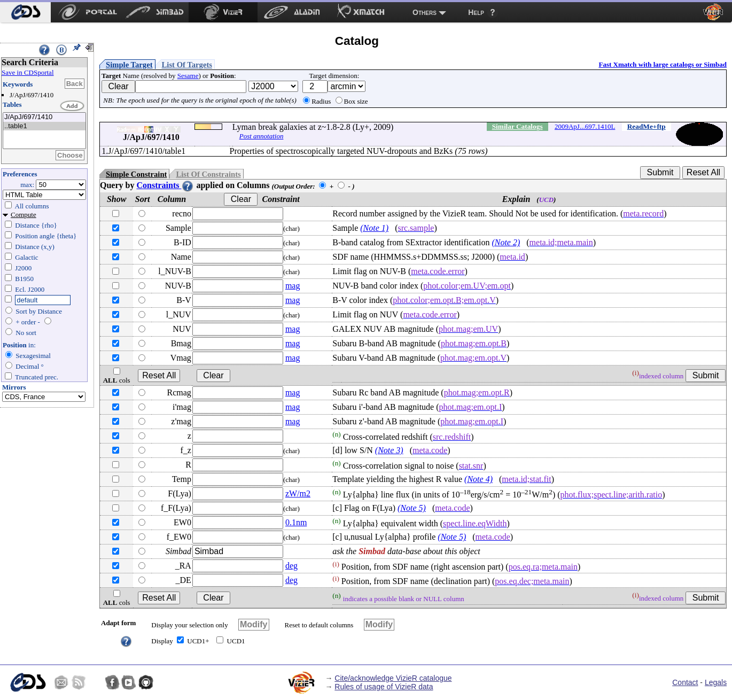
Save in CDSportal (28, 72)
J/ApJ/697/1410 (44, 117)
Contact (685, 682)
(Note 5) (412, 508)
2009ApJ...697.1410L (585, 126)
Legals (716, 682)
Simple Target (129, 65)
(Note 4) (478, 479)
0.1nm (296, 522)
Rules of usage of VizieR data (384, 687)
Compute (24, 215)
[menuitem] (25, 12)
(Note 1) (374, 228)
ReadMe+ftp (647, 126)
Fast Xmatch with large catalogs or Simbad (663, 64)
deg (291, 566)
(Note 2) (506, 242)
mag (293, 286)
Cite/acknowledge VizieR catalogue (393, 678)
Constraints (165, 185)
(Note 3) (389, 450)
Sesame (188, 76)
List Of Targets (187, 65)
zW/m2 (298, 493)
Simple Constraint (136, 174)
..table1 (44, 126)
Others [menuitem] (425, 12)
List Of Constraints (208, 174)
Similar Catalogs (517, 126)
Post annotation (262, 136)
